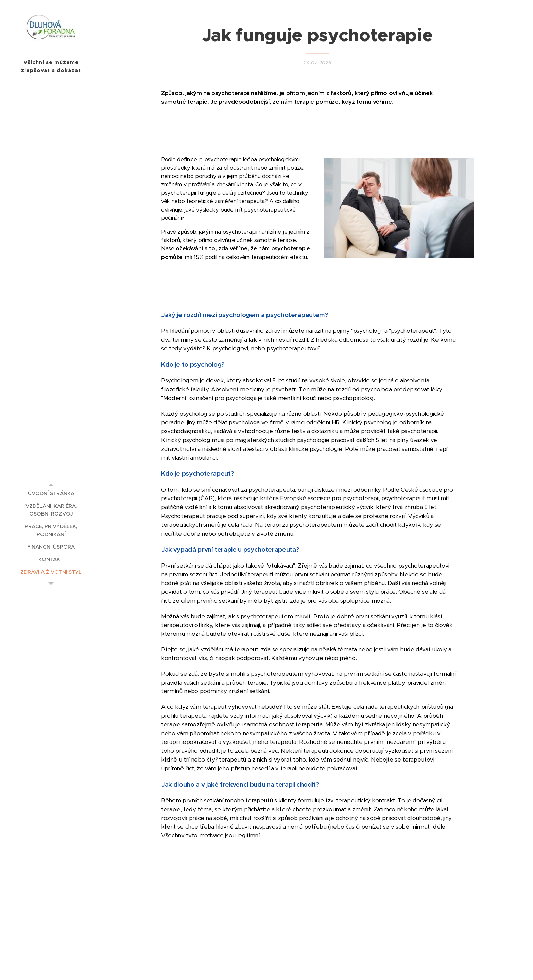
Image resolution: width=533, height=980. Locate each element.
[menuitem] (51, 493)
